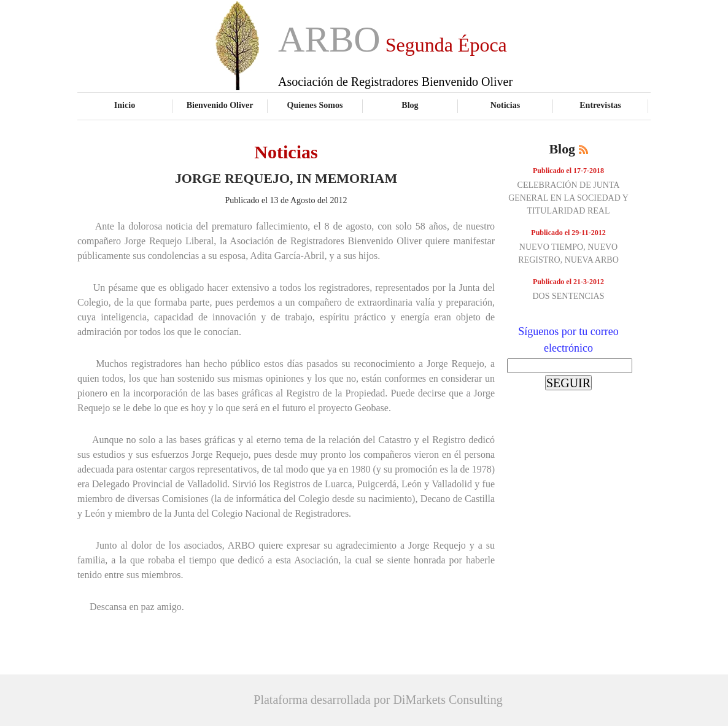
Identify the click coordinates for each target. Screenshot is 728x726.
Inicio (125, 105)
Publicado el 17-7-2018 (568, 171)
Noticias (505, 105)
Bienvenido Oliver (220, 105)
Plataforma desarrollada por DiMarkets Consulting (378, 700)
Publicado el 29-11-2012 (568, 233)
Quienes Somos (315, 105)
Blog (410, 105)
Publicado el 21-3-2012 (568, 282)
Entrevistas (600, 105)
